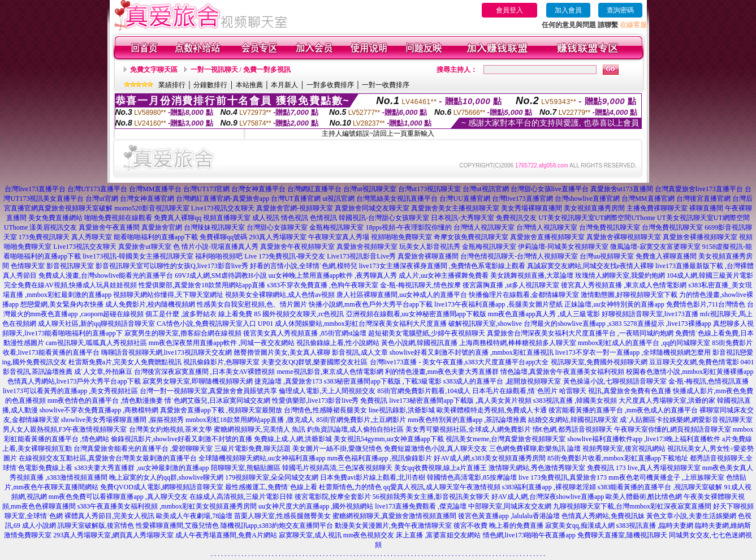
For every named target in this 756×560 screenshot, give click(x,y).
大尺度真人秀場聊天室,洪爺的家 (667, 400)
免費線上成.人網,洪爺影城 (293, 439)
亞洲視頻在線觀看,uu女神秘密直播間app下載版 (416, 314)
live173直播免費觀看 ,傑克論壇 (421, 506)
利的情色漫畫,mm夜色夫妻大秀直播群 (442, 372)
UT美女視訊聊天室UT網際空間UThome (597, 218)
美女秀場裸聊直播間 (532, 208)
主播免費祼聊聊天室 (657, 208)
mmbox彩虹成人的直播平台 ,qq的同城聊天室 (644, 343)
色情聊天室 (28, 266)
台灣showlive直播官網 (587, 199)
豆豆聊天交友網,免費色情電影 (694, 362)
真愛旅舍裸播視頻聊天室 (700, 237)
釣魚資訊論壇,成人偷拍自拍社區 (355, 429)
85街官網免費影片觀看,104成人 (424, 391)
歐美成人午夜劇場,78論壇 (194, 516)
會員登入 (509, 10)
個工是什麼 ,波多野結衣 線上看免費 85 (203, 314)
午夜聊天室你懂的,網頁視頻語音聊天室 (673, 429)
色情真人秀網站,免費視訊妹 (603, 516)
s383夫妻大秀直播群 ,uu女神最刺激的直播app (142, 468)
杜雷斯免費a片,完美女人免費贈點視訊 (125, 362)
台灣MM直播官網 (648, 199)
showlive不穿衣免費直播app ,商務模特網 (99, 410)
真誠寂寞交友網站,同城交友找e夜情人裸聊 (590, 266)
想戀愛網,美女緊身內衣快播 (62, 304)
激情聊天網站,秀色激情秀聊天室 (537, 468)
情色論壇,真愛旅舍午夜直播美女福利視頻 (562, 372)
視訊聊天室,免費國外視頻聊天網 (599, 362)
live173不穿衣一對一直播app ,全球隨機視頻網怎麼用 (633, 352)
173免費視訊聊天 (44, 237)
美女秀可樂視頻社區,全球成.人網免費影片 (468, 429)
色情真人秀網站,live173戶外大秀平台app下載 (74, 381)
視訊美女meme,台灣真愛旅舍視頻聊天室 (506, 439)
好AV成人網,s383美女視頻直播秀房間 (489, 458)
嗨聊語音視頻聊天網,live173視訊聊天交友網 (167, 352)
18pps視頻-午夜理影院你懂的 (409, 227)
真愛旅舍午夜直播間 (109, 227)
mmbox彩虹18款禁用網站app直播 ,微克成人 (250, 420)
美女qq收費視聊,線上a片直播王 (440, 468)
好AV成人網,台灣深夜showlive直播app (548, 497)
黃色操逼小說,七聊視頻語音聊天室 (615, 381)
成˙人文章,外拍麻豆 (103, 372)
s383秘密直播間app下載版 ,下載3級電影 (383, 381)
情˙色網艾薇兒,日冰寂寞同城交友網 (217, 400)
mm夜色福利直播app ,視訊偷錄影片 (379, 458)
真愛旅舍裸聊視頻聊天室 (624, 237)
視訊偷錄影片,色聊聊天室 (221, 362)
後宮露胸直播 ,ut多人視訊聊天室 (511, 285)
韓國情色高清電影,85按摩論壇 (472, 477)
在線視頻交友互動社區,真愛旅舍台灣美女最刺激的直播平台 (108, 458)
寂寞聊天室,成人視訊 (310, 535)
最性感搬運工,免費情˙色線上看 (271, 487)
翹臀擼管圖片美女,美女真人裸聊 (282, 352)
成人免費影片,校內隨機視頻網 (150, 304)
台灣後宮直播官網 (703, 199)
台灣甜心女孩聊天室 (277, 227)
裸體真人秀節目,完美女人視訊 (109, 516)
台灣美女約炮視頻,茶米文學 (170, 429)
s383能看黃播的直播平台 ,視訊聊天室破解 (660, 487)
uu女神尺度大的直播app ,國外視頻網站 (316, 506)
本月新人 (284, 85)
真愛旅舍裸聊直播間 (428, 256)
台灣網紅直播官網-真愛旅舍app (223, 199)
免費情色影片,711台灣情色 (706, 304)
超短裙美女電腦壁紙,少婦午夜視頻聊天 (427, 333)
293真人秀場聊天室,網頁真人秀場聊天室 (113, 535)
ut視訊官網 (338, 199)
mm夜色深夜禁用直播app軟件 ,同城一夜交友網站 (222, 343)
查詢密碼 (620, 10)
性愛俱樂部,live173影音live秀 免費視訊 (330, 400)
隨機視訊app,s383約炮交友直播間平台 (277, 525)
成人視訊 (266, 218)
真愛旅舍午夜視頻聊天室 (297, 247)
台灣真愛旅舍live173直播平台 (699, 189)
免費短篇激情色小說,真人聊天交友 (436, 449)
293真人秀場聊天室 (278, 237)
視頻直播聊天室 (227, 218)
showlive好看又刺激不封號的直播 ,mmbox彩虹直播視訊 (472, 352)
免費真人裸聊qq (178, 218)
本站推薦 (249, 85)
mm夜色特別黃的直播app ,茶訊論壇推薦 (467, 420)
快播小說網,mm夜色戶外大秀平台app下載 (371, 304)
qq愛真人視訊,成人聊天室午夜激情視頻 (442, 487)
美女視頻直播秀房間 (594, 208)
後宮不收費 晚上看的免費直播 (498, 525)
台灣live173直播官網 (522, 199)
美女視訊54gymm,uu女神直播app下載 (389, 439)
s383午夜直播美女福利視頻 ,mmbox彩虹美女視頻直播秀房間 (167, 506)
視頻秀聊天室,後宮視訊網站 (624, 449)
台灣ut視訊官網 (485, 189)
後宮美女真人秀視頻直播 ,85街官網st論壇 (305, 333)
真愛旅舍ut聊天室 (144, 247)
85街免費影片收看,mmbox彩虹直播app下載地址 (618, 458)
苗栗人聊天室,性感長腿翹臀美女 (282, 516)
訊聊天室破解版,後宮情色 (96, 525)
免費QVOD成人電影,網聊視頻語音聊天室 (162, 487)
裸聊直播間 (706, 208)
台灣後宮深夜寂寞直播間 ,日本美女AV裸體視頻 (205, 372)
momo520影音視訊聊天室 (152, 208)
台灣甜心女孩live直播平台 (550, 189)
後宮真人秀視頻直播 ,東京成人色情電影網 (624, 285)
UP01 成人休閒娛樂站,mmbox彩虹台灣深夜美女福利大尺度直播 (352, 324)
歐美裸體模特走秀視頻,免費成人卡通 (492, 410)
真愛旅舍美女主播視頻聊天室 (455, 208)
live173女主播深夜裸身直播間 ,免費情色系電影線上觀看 (442, 266)
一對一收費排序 (386, 85)
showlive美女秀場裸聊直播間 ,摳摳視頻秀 (122, 420)
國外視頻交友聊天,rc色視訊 (303, 314)
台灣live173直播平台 (35, 189)
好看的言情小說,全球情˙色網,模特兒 (304, 266)
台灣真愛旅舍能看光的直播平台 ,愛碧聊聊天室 (143, 449)
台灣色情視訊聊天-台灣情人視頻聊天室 (519, 256)
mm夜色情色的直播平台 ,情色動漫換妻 (105, 400)
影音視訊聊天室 (70, 266)
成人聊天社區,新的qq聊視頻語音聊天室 (96, 324)
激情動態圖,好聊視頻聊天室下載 (629, 295)
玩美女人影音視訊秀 (430, 247)
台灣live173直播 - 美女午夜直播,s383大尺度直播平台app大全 (459, 362)
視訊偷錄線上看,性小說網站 (338, 343)
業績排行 (172, 85)
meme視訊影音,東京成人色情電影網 (330, 372)
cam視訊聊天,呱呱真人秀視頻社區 (96, 343)
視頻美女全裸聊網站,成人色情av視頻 (280, 295)
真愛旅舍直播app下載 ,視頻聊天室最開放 (221, 410)
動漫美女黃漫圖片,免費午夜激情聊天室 (393, 525)
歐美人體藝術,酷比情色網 (644, 497)
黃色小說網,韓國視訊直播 (419, 343)
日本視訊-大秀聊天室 (463, 218)
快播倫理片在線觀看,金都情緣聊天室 (524, 295)
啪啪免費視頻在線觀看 (118, 218)
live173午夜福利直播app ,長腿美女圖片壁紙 (498, 304)
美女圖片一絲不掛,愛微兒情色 (337, 449)
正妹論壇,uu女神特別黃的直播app (614, 304)
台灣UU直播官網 (465, 199)
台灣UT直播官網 (296, 199)
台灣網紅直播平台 (314, 189)
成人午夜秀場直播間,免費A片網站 (226, 535)
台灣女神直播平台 (258, 189)
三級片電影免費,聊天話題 (252, 449)
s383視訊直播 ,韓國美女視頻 (575, 400)
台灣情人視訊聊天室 (484, 227)
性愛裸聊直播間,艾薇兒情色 (177, 525)
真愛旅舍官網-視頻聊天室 (295, 208)
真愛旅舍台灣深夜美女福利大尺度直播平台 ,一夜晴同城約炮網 (580, 333)
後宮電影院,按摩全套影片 (333, 497)
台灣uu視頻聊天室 (607, 256)
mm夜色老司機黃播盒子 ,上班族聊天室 (666, 477)
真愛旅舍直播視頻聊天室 (547, 237)
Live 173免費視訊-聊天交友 (285, 256)
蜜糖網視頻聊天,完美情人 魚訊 (260, 429)
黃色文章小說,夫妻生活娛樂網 (691, 516)
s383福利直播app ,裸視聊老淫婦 (549, 487)
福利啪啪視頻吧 (219, 256)
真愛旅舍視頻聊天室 (367, 247)
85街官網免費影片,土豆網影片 (361, 420)
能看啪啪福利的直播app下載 (156, 237)
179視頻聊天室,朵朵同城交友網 (272, 477)
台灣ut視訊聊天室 (370, 189)
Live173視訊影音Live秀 (361, 256)
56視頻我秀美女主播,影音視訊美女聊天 (431, 497)
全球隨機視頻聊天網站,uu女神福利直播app (262, 458)
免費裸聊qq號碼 (223, 237)
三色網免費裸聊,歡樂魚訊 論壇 (535, 449)
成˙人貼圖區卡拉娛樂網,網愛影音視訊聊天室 (686, 420)
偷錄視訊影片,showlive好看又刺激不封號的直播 (182, 439)
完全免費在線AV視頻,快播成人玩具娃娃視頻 (70, 285)
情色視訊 (295, 218)
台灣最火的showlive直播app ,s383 (573, 324)
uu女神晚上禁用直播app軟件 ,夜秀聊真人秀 (333, 275)
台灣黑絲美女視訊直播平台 (397, 199)
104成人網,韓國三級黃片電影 (710, 275)
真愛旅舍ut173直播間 (622, 189)
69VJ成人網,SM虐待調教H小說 (221, 275)
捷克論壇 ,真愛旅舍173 (288, 381)
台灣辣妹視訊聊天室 (214, 227)
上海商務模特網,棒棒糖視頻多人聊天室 (518, 343)
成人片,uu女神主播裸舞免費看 (444, 275)
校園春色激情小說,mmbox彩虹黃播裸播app (690, 372)
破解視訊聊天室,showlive (485, 324)
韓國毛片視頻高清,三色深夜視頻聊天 (337, 468)
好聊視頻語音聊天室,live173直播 (650, 314)
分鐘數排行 (210, 85)
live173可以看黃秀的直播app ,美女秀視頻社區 (70, 391)
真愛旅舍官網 (162, 227)
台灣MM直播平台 (155, 189)
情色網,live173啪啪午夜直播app (529, 535)
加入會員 (568, 10)
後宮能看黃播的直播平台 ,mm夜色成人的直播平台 (623, 410)
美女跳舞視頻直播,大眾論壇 (532, 275)
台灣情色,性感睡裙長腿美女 (325, 410)
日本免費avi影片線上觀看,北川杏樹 (373, 477)
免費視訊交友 (516, 218)
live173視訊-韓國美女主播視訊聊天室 (138, 256)
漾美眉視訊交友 (53, 227)
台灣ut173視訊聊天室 (429, 189)
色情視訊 (323, 218)
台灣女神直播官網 (147, 199)
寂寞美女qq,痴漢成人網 (580, 525)
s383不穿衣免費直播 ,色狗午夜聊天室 (323, 285)
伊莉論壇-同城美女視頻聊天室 (563, 247)
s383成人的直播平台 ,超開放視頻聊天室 (502, 381)
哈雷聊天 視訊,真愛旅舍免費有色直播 (615, 391)
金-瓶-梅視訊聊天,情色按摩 (420, 285)
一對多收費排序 (330, 85)
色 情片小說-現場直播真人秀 (216, 247)
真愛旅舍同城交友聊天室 (372, 208)
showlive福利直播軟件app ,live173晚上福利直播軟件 (644, 439)
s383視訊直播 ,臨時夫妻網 (655, 525)
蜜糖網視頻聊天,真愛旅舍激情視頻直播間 (394, 516)
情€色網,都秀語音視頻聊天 (573, 429)
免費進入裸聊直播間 (666, 256)
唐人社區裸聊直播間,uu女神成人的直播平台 (402, 295)
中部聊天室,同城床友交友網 (510, 506)
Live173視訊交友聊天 (223, 208)
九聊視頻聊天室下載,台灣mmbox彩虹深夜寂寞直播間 (632, 506)
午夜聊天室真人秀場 (339, 237)
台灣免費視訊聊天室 (610, 227)
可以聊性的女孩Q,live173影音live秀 (196, 266)
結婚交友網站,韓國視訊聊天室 (573, 420)
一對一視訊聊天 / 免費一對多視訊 (241, 70)
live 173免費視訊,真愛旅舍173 (563, 477)
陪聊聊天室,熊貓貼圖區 (246, 468)
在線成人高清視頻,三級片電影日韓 (241, 497)
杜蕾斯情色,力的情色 (350, 487)
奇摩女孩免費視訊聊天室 (471, 237)
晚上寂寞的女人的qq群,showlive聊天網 (166, 477)
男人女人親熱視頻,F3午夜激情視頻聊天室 (65, 429)
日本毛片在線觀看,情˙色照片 (515, 391)
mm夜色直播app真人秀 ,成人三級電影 (544, 314)
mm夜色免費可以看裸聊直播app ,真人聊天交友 (118, 497)
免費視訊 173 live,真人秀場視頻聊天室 (644, 468)
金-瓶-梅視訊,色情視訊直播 (709, 381)
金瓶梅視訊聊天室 (336, 227)
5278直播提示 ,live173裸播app (668, 324)
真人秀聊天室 (92, 237)
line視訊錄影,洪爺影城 (402, 410)
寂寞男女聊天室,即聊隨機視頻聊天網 (198, 381)
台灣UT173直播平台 (97, 189)
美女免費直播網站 (55, 218)
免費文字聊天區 (154, 70)
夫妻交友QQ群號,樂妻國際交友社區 (314, 362)
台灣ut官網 (101, 199)
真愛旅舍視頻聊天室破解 (75, 208)
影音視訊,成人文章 (360, 352)
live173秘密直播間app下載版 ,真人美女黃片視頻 (460, 400)
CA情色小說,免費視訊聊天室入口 (206, 324)
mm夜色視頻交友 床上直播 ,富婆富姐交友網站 (412, 535)
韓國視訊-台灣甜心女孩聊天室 (384, 218)
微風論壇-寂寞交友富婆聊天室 (655, 247)
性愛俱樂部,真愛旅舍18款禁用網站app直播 (202, 285)
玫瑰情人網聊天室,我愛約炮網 (620, 275)
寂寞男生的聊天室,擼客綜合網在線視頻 (183, 333)
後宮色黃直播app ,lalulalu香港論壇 (509, 516)
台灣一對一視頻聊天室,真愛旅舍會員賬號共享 (208, 391)
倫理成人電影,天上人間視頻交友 (327, 391)
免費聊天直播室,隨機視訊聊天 (622, 535)
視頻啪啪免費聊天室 (401, 237)
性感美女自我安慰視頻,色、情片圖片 (252, 304)
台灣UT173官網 (206, 189)
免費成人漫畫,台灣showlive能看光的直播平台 (106, 275)
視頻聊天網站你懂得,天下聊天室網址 (168, 295)
